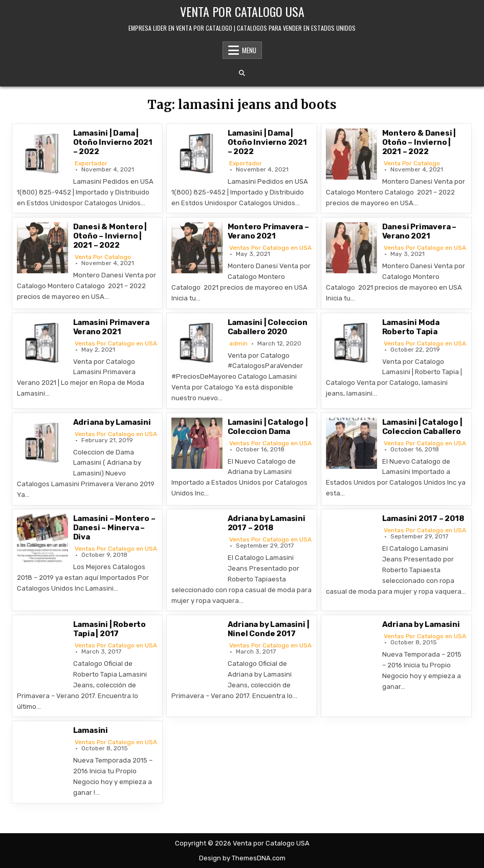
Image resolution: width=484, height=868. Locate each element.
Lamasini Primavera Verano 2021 (111, 327)
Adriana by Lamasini (112, 422)
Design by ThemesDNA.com (242, 858)
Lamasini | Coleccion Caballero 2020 (268, 327)
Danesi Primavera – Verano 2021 (419, 231)
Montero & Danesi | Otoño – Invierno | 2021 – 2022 (419, 142)
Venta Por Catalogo (412, 163)
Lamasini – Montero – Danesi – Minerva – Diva (114, 528)
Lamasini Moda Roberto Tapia (411, 327)
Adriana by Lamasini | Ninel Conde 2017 (269, 629)
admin (238, 343)
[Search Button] (242, 73)
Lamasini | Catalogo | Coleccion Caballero (422, 427)
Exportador (91, 163)
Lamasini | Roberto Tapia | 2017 (109, 629)
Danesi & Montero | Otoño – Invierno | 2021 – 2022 (110, 236)
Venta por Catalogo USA (242, 11)
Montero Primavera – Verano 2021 (268, 231)
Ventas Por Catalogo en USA (270, 248)
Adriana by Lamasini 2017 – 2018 (267, 523)
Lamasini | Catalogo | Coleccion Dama (268, 427)
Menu (249, 50)
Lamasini (91, 730)
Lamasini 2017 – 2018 (423, 518)
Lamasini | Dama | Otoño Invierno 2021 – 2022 (113, 142)
